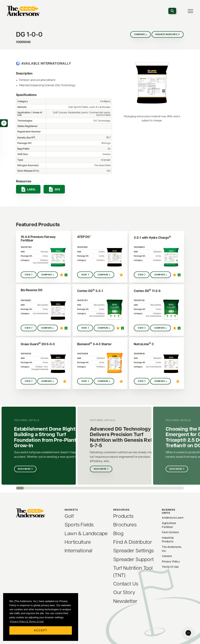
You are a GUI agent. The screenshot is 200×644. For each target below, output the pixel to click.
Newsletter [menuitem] (125, 602)
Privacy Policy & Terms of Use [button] (27, 621)
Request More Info (167, 35)
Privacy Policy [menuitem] (171, 562)
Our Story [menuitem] (124, 593)
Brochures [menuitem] (125, 525)
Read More (24, 469)
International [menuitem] (78, 551)
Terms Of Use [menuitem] (170, 567)
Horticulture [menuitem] (78, 542)
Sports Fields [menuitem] (79, 525)
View (28, 275)
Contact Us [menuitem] (126, 584)
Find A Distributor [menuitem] (133, 542)
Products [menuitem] (123, 517)
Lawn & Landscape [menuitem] (86, 534)
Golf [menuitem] (69, 517)
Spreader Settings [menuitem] (133, 551)
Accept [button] (41, 630)
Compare (139, 35)
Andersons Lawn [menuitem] (173, 518)
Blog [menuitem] (118, 534)
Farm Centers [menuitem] (170, 533)
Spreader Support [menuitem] (133, 560)
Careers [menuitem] (167, 556)
